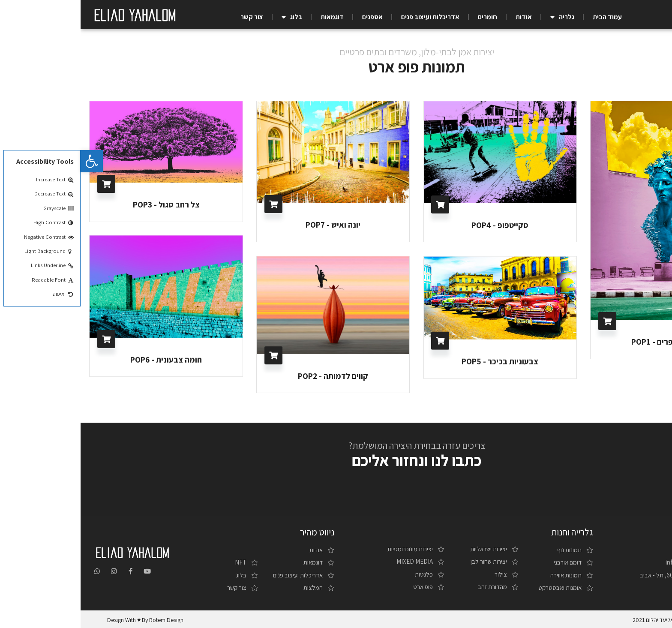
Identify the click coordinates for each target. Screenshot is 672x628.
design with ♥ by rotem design (65, 619)
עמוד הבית (527, 17)
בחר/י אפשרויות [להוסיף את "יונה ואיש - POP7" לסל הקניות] (193, 204)
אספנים (292, 17)
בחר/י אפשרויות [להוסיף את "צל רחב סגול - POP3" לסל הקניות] (26, 184)
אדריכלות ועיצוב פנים (350, 17)
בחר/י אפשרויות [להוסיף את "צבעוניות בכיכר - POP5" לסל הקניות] (360, 340)
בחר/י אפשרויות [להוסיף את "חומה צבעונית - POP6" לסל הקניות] (26, 339)
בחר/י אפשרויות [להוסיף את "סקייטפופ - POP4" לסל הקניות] (360, 204)
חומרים (407, 17)
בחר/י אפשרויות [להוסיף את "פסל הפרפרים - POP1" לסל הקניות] (527, 321)
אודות (443, 17)
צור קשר (171, 17)
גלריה (482, 17)
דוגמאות (252, 17)
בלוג (211, 17)
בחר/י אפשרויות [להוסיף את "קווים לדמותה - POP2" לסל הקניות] (193, 355)
